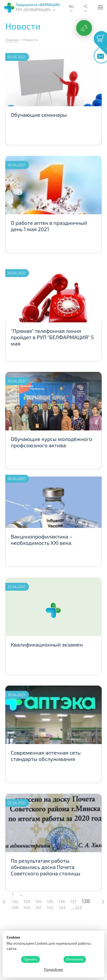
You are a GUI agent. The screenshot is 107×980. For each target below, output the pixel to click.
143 (62, 907)
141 (39, 907)
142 (50, 907)
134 (38, 901)
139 (15, 907)
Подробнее (54, 969)
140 (27, 907)
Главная (12, 40)
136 (62, 901)
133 (27, 901)
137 (73, 901)
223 (78, 907)
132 (15, 901)
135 (50, 901)
